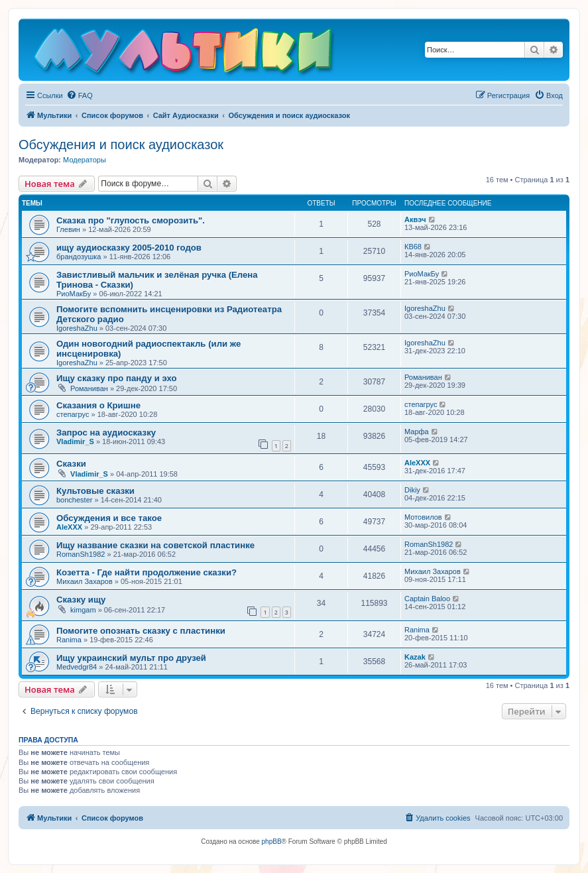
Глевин (68, 229)
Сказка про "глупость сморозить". (131, 220)
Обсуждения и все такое (109, 518)
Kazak (415, 657)
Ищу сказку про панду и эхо (117, 378)
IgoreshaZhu (77, 328)
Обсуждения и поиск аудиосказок (121, 145)
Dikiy (412, 490)
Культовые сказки (95, 491)
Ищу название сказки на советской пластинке (155, 545)
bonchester (74, 500)
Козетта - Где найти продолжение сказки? (147, 572)
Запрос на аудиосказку (106, 433)
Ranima (69, 640)
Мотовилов (423, 517)
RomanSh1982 (81, 554)
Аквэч (415, 219)
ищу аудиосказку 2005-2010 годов (129, 248)
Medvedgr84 (77, 667)
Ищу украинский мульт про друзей (131, 658)
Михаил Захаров (85, 581)
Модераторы (85, 160)
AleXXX (417, 463)
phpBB (272, 842)
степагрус (73, 414)
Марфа (417, 432)
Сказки (71, 464)
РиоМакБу (74, 294)
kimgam (83, 610)
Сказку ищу (81, 600)
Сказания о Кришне (98, 405)
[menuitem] (80, 95)
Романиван (89, 388)
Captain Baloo (427, 599)
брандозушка (79, 257)
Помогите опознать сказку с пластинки (141, 631)
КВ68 (413, 247)
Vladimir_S (75, 441)
